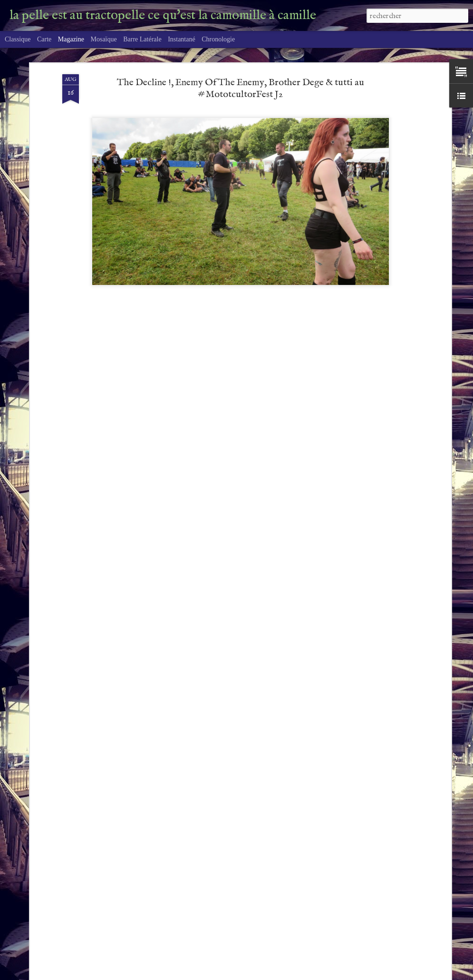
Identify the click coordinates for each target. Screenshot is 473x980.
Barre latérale (142, 39)
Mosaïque (103, 39)
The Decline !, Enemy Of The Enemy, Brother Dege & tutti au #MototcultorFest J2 (241, 88)
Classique (18, 39)
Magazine (71, 39)
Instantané (182, 39)
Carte (44, 39)
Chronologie (218, 39)
